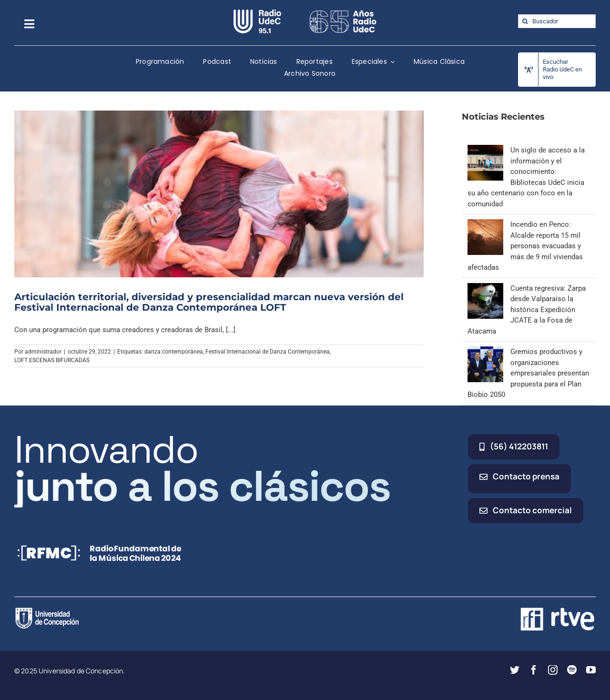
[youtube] (591, 670)
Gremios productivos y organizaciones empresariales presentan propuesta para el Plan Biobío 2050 (528, 373)
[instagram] (553, 670)
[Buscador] (557, 21)
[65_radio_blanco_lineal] (343, 13)
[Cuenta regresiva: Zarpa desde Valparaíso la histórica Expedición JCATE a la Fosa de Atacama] (485, 288)
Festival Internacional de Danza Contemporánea (268, 352)
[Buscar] (525, 21)
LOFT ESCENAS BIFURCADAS (52, 360)
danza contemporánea (174, 352)
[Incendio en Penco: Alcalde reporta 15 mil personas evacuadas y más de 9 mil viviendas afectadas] (485, 224)
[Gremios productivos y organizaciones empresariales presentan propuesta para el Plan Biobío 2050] (485, 352)
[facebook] (534, 670)
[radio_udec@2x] (257, 13)
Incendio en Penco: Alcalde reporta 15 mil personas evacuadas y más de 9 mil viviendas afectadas (525, 246)
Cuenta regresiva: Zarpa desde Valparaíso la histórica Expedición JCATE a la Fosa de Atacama (527, 310)
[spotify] (572, 670)
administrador (43, 352)
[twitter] (515, 670)
